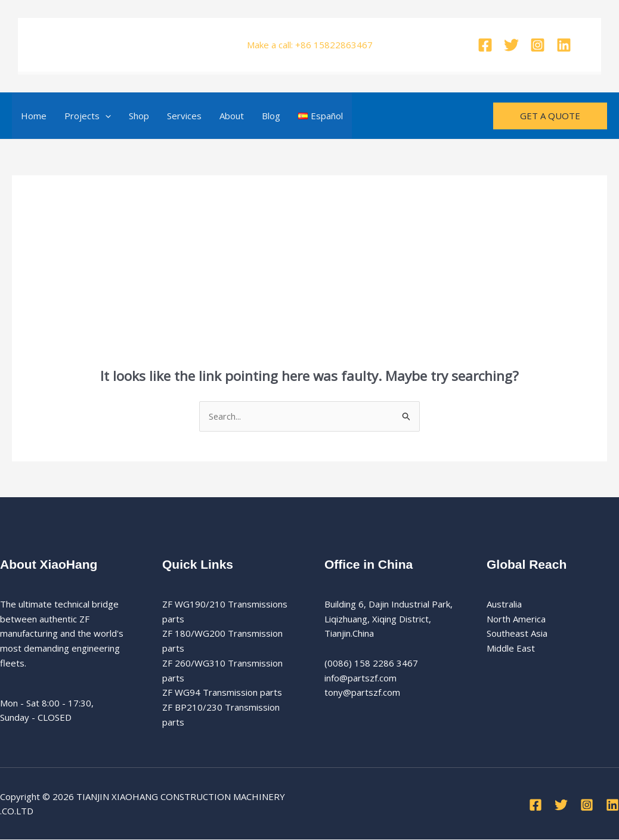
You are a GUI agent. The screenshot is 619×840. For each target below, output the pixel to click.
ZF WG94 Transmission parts (222, 693)
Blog (271, 116)
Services (184, 116)
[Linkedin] (564, 45)
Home (34, 116)
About (232, 116)
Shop (139, 116)
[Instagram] (538, 45)
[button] (105, 116)
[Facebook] (485, 45)
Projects (88, 116)
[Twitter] (511, 45)
